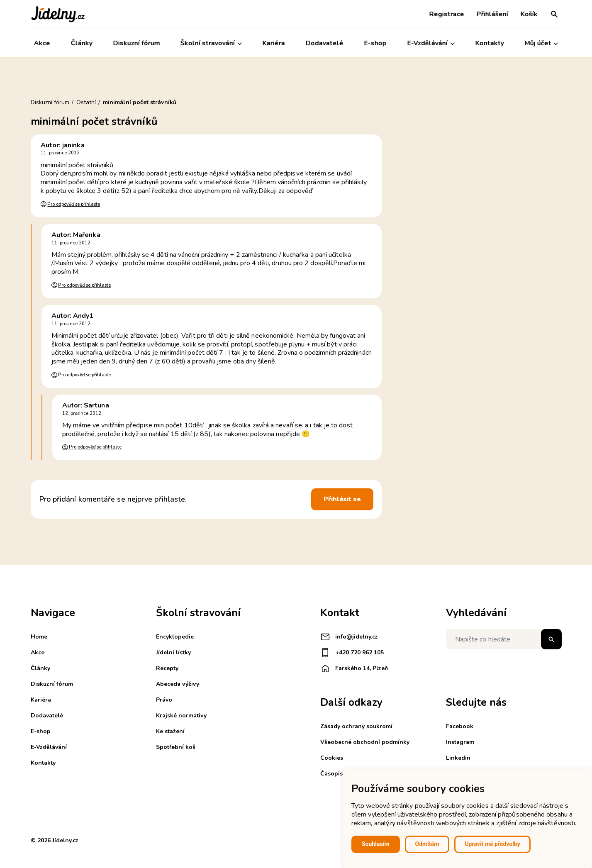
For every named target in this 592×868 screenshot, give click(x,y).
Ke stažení (170, 731)
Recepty (167, 668)
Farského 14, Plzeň (354, 668)
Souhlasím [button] (376, 844)
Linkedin (458, 758)
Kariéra (274, 43)
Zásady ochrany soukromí (356, 726)
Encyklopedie (175, 637)
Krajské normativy (181, 716)
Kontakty (490, 43)
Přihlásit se (342, 499)
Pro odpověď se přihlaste (73, 204)
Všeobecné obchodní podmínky (365, 742)
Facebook (460, 726)
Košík (529, 14)
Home (39, 637)
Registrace (447, 14)
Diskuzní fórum (136, 43)
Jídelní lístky (173, 652)
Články (81, 43)
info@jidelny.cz (349, 637)
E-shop (375, 43)
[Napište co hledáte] (504, 639)
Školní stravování (211, 43)
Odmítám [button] (427, 844)
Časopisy (333, 774)
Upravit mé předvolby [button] (492, 844)
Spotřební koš (176, 747)
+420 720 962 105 (352, 653)
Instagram (460, 742)
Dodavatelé (325, 43)
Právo (164, 700)
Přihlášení (492, 14)
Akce (42, 43)
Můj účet (541, 43)
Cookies (332, 758)
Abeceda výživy (178, 684)
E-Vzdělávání (431, 43)
